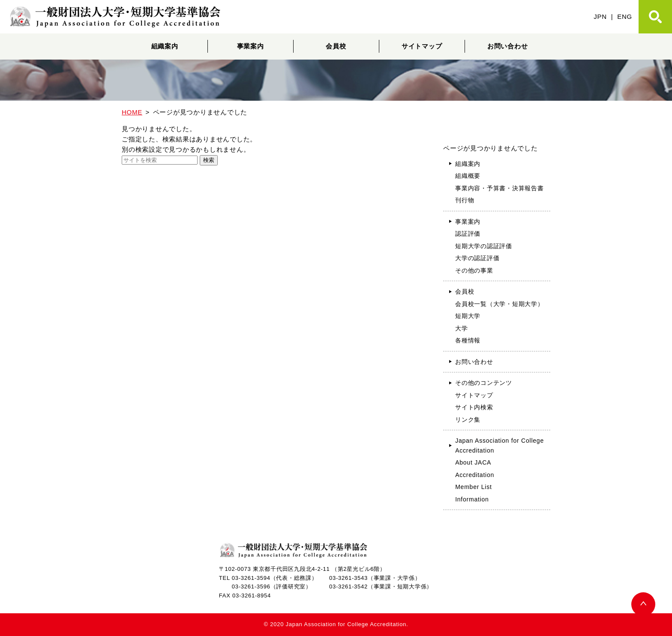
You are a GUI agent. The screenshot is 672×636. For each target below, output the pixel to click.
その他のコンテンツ (484, 383)
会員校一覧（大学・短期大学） (499, 304)
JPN (600, 16)
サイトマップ (422, 46)
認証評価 (468, 234)
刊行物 (465, 200)
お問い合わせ (508, 46)
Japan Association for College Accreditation (499, 445)
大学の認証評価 (477, 258)
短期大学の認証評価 (484, 246)
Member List (474, 487)
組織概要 (468, 176)
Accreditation (475, 475)
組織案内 (165, 46)
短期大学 (468, 316)
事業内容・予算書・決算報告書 (499, 188)
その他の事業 (474, 270)
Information (472, 499)
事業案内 (250, 46)
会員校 (336, 46)
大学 (462, 328)
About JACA (473, 462)
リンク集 (468, 420)
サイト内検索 (474, 407)
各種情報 (468, 340)
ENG (625, 16)
